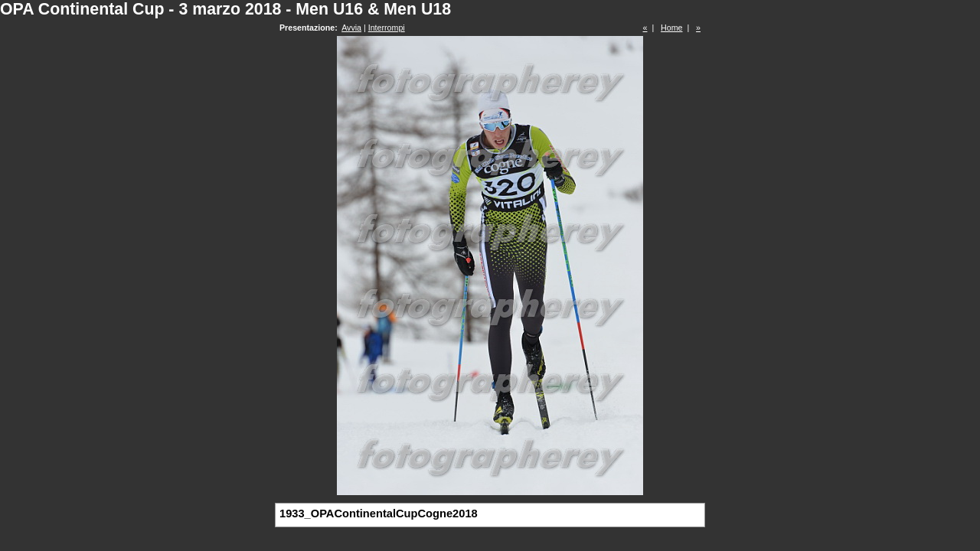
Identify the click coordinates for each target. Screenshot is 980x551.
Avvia (351, 28)
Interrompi (387, 28)
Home (671, 28)
